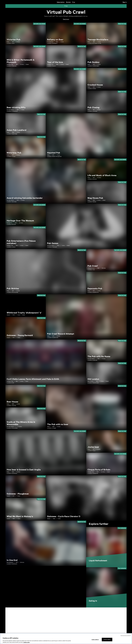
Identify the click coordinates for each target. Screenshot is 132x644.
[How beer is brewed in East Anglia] (24, 469)
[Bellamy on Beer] (55, 39)
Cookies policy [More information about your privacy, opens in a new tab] (27, 642)
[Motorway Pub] (14, 153)
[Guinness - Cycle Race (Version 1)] (64, 516)
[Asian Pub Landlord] (17, 130)
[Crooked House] (95, 85)
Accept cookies (107, 639)
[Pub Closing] (93, 107)
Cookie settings (95, 639)
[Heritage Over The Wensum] (20, 220)
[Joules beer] (93, 447)
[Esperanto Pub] (95, 288)
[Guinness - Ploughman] (18, 494)
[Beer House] (12, 402)
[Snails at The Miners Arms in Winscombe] (21, 423)
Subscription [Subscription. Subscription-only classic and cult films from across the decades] (61, 2)
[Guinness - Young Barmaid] (20, 335)
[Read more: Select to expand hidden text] (66, 19)
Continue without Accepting (126, 635)
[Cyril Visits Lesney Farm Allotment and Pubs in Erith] (33, 379)
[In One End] (12, 560)
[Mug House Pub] (95, 198)
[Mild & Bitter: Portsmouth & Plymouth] (21, 61)
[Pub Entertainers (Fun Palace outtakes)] (21, 242)
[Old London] (93, 379)
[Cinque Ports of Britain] (99, 469)
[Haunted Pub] (54, 153)
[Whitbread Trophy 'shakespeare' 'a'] (24, 313)
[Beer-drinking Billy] (16, 107)
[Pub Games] (53, 243)
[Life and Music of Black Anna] (102, 175)
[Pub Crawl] (93, 266)
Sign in (125, 2)
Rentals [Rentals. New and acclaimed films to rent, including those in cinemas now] (68, 2)
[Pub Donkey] (93, 62)
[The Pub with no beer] (58, 424)
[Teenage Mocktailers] (98, 39)
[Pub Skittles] (13, 288)
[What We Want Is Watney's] (20, 516)
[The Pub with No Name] (99, 356)
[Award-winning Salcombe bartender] (25, 198)
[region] (66, 639)
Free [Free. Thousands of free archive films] (74, 2)
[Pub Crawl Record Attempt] (61, 334)
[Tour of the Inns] (55, 62)
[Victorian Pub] (14, 39)
